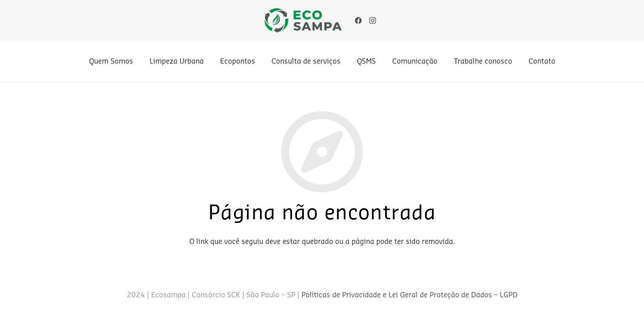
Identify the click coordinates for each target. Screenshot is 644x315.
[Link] (303, 21)
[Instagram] (373, 21)
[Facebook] (359, 21)
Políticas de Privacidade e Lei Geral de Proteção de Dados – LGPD (409, 295)
